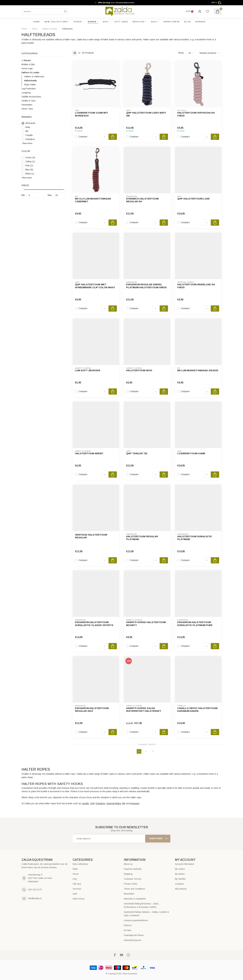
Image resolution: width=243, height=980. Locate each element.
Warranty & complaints (135, 899)
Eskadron (30, 139)
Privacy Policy (131, 884)
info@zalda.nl (35, 898)
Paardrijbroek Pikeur (134, 935)
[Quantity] (105, 137)
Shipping (128, 874)
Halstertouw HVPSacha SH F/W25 (196, 114)
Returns (128, 925)
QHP (92, 803)
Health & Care (29, 101)
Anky (28, 127)
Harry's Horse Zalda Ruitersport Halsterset (144, 710)
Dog (106, 22)
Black (30, 174)
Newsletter (129, 894)
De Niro (128, 930)
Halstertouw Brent (89, 453)
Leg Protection (29, 89)
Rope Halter (30, 85)
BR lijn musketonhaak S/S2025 (198, 370)
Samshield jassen (133, 940)
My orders (180, 869)
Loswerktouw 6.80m (191, 453)
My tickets (180, 874)
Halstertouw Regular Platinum (142, 538)
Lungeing (26, 93)
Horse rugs (27, 68)
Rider (78, 22)
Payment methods (133, 869)
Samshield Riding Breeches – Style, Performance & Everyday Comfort (141, 905)
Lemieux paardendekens (136, 920)
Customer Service (133, 879)
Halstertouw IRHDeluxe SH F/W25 (196, 286)
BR (27, 131)
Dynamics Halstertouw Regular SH (142, 200)
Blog (188, 22)
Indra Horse (172, 22)
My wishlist (180, 879)
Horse (92, 22)
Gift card (121, 22)
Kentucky (135, 803)
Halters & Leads (50, 29)
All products (181, 889)
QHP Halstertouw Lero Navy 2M (146, 114)
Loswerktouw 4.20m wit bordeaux (92, 114)
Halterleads (67, 29)
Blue (29, 170)
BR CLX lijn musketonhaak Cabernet (93, 200)
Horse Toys (27, 109)
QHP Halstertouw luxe (193, 199)
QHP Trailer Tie (137, 453)
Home (37, 22)
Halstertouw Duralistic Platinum (195, 538)
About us (128, 864)
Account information (185, 864)
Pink (29, 166)
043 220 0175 (35, 890)
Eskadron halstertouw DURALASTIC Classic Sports (94, 624)
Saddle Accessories (31, 97)
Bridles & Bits (28, 64)
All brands (30, 123)
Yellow (30, 162)
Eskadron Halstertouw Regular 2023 (92, 710)
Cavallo (29, 135)
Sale (154, 22)
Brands (201, 22)
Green (30, 158)
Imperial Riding (114, 803)
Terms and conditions (134, 889)
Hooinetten (27, 105)
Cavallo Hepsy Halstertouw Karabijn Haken (197, 710)
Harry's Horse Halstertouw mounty (146, 624)
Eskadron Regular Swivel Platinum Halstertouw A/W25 (146, 286)
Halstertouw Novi (139, 370)
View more (27, 143)
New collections (56, 22)
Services (139, 22)
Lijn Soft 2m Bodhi (88, 370)
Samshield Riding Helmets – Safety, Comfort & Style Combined (146, 914)
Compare (83, 137)
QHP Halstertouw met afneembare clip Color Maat (95, 286)
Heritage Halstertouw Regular (91, 536)
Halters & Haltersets (34, 77)
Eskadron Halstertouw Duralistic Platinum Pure (195, 624)
